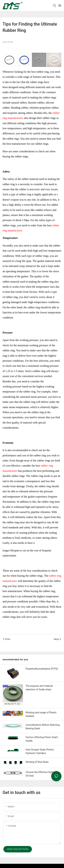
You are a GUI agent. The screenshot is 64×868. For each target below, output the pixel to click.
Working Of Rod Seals (37, 762)
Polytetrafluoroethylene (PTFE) (42, 669)
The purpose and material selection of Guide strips (39, 688)
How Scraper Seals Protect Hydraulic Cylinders (40, 751)
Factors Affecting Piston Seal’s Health (42, 739)
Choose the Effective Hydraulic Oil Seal (42, 774)
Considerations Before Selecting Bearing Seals (43, 727)
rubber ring (40, 455)
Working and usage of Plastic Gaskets (41, 714)
